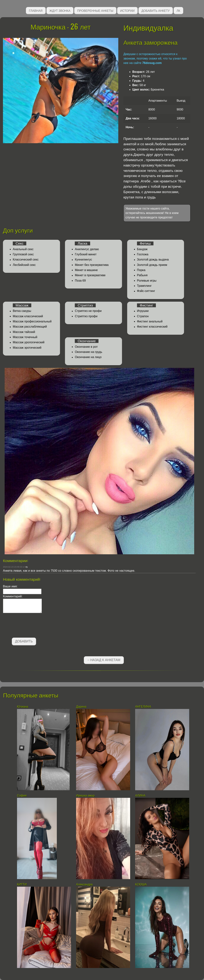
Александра (84, 884)
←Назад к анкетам (104, 660)
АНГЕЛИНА (143, 707)
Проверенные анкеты (95, 10)
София (22, 796)
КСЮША (141, 884)
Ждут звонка (60, 10)
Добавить (24, 641)
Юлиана (23, 707)
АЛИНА (140, 796)
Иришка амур (85, 796)
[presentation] (31, 626)
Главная (36, 10)
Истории (127, 10)
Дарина (82, 707)
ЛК (178, 10)
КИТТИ (22, 884)
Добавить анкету (156, 10)
